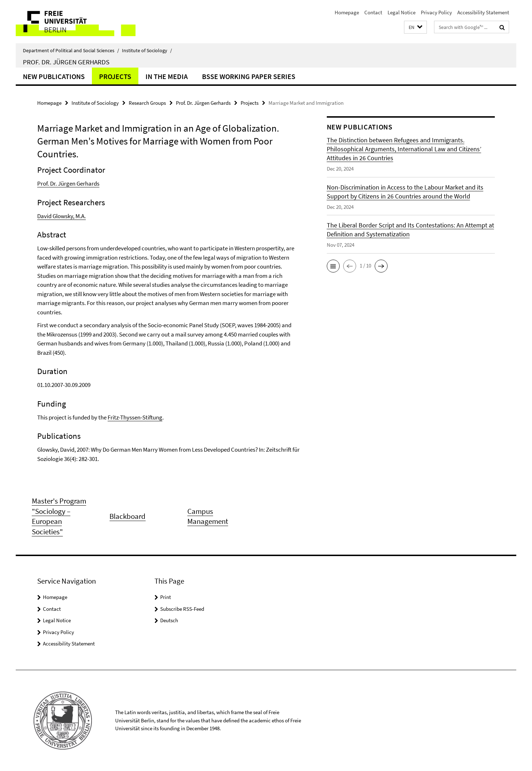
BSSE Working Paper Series (249, 76)
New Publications (54, 76)
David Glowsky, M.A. (61, 216)
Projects (115, 76)
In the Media (167, 76)
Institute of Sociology (147, 50)
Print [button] (166, 597)
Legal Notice (402, 12)
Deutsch (169, 620)
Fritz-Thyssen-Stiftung (135, 417)
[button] (415, 27)
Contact (373, 12)
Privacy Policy (436, 12)
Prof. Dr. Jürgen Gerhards (66, 62)
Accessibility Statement (483, 12)
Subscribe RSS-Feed (182, 609)
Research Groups (147, 103)
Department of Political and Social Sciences (71, 50)
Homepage (347, 12)
